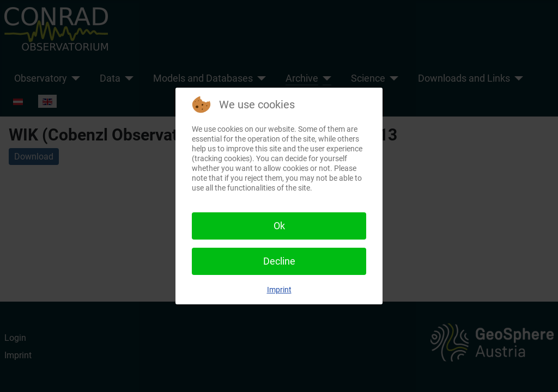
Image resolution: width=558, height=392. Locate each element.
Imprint (279, 290)
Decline (279, 261)
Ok (279, 226)
